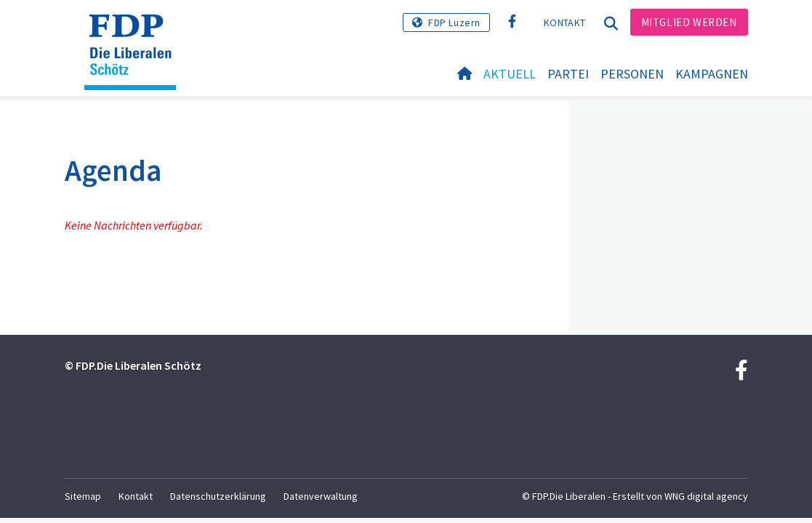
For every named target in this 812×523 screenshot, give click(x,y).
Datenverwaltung (321, 496)
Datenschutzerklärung (218, 496)
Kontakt (564, 23)
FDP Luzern (454, 23)
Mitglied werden (689, 22)
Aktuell (510, 74)
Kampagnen (712, 74)
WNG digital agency (706, 496)
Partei (568, 74)
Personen (632, 74)
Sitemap (83, 496)
